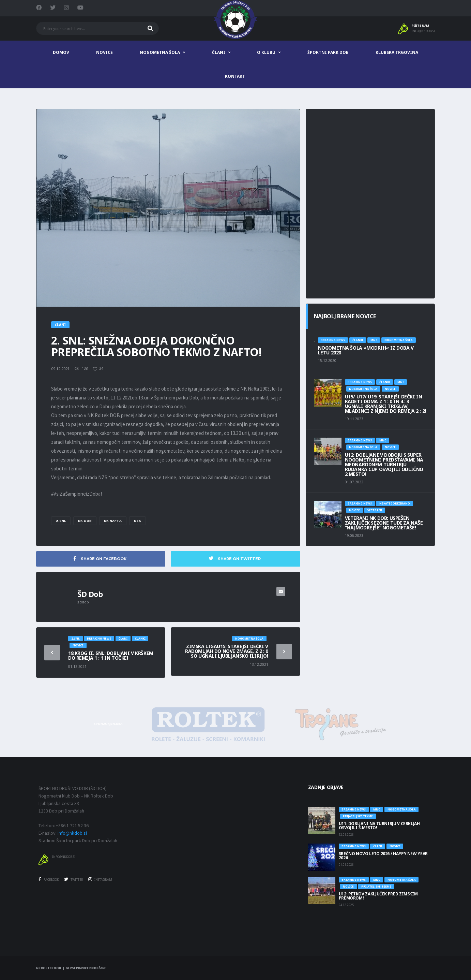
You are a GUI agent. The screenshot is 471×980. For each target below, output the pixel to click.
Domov (61, 52)
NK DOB (85, 521)
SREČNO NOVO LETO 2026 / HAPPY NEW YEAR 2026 (383, 856)
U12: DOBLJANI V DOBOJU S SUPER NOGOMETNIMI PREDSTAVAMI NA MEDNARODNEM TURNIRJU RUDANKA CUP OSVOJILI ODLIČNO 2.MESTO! (384, 464)
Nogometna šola (160, 52)
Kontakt (235, 76)
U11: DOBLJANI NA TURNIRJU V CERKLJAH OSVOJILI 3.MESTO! (379, 826)
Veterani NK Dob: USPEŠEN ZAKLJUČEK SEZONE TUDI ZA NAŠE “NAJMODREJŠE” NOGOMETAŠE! (384, 523)
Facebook (49, 880)
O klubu (266, 52)
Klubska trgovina (397, 52)
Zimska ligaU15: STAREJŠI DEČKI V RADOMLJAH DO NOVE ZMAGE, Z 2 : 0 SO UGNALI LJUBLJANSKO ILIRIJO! (227, 651)
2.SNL (61, 521)
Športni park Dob (328, 52)
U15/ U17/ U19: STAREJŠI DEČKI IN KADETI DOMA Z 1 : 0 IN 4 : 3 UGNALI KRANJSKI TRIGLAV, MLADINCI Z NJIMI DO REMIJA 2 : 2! (385, 404)
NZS (138, 521)
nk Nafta (113, 521)
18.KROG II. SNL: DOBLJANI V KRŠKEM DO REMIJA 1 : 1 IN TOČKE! (111, 655)
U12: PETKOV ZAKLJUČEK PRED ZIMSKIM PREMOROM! (378, 896)
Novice (104, 52)
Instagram (100, 880)
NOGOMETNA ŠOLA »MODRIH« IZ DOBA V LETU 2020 (366, 350)
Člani (219, 52)
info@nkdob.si (423, 31)
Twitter (74, 880)
